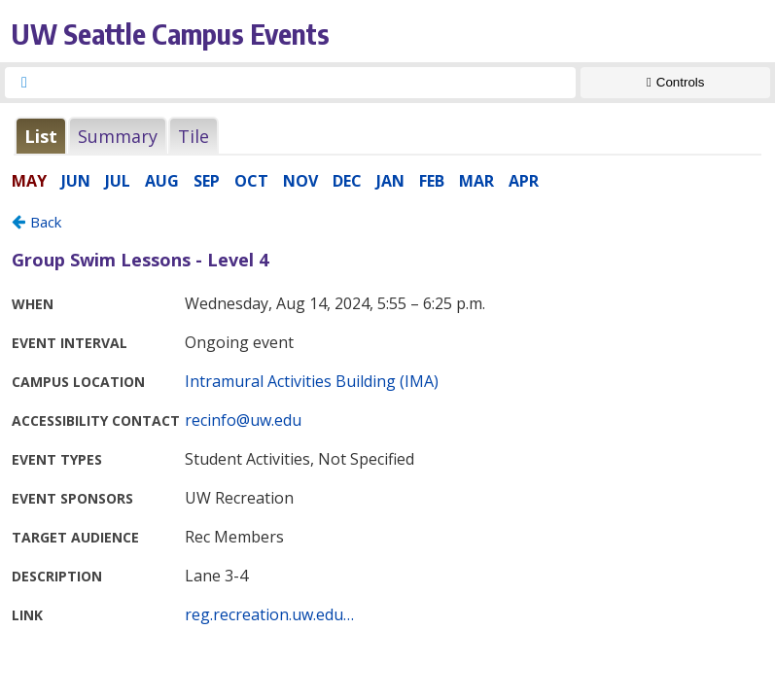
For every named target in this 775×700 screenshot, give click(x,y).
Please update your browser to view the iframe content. (387, 136)
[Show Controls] (675, 83)
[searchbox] (308, 83)
